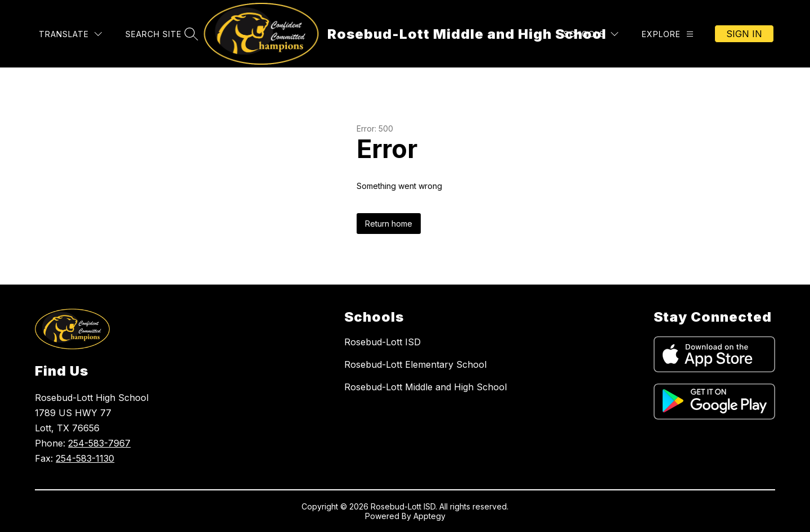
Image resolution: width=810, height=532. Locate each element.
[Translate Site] (70, 34)
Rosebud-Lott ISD (382, 342)
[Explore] (668, 34)
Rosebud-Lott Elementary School (415, 364)
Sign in (744, 34)
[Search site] (160, 34)
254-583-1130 (85, 458)
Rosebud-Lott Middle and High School (426, 387)
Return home (389, 224)
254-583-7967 (99, 443)
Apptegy (429, 516)
